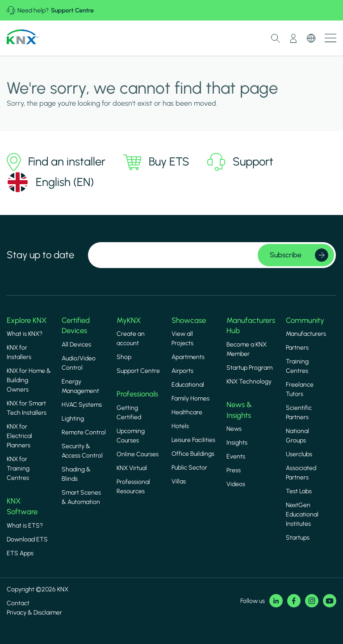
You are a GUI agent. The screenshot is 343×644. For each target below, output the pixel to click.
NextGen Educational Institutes (302, 514)
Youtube (330, 601)
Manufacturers (306, 334)
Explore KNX (27, 320)
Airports (182, 371)
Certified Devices (76, 326)
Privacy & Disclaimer (34, 613)
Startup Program (249, 368)
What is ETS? (25, 526)
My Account (293, 38)
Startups (298, 538)
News (234, 429)
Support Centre (72, 10)
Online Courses (138, 454)
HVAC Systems (82, 405)
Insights (237, 443)
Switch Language (311, 38)
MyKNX (129, 320)
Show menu (330, 38)
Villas (179, 481)
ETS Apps (20, 553)
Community (305, 320)
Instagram (312, 601)
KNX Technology (249, 382)
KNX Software (22, 506)
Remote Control (84, 432)
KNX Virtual (132, 468)
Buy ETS (156, 162)
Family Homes (190, 398)
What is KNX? (25, 334)
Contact (18, 603)
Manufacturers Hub (251, 326)
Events (236, 456)
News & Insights (239, 410)
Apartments (188, 357)
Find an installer (56, 162)
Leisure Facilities (193, 440)
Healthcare (187, 412)
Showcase (189, 320)
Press (234, 470)
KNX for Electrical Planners (19, 436)
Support (240, 162)
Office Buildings (193, 454)
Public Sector (189, 468)
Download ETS (27, 539)
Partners (297, 348)
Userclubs (299, 454)
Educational (188, 385)
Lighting (73, 419)
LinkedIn (276, 601)
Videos (236, 484)
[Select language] (50, 182)
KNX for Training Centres (18, 469)
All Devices (76, 345)
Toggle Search (276, 38)
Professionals (137, 394)
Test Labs (299, 491)
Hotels (180, 426)
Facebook (294, 601)
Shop (124, 357)
